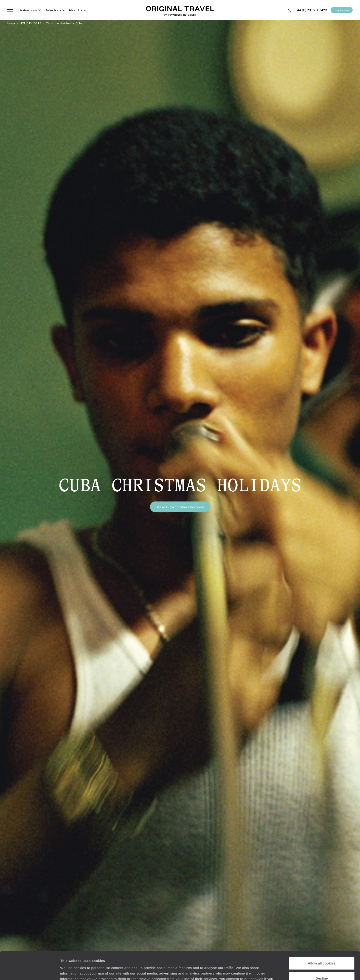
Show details (71, 971)
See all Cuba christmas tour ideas (180, 507)
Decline (322, 952)
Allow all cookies (322, 937)
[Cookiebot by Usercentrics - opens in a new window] (30, 971)
